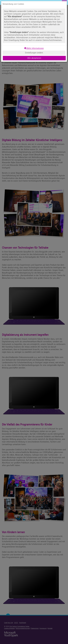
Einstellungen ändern (34, 53)
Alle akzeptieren (34, 58)
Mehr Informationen (34, 48)
